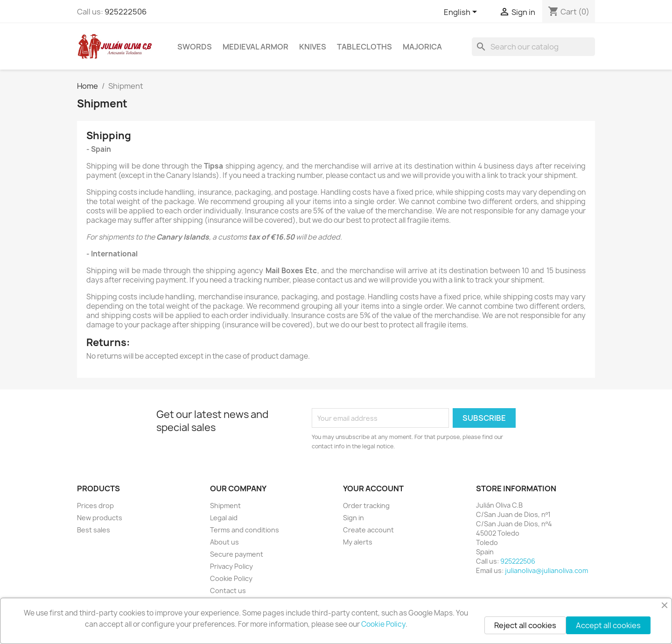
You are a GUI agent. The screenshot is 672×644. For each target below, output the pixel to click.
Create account (368, 530)
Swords (195, 47)
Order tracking (366, 506)
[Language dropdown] (462, 13)
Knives (313, 47)
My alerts (358, 542)
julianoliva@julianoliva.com (546, 570)
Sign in (353, 518)
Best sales (94, 530)
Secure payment (237, 554)
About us (224, 542)
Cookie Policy (231, 578)
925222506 (126, 12)
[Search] (533, 47)
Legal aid (224, 518)
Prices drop (95, 506)
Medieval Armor (255, 47)
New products (100, 518)
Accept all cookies (608, 625)
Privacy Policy (231, 566)
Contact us (228, 591)
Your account (373, 488)
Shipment (225, 506)
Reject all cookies (525, 625)
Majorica (422, 47)
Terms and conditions (245, 530)
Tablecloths (364, 47)
